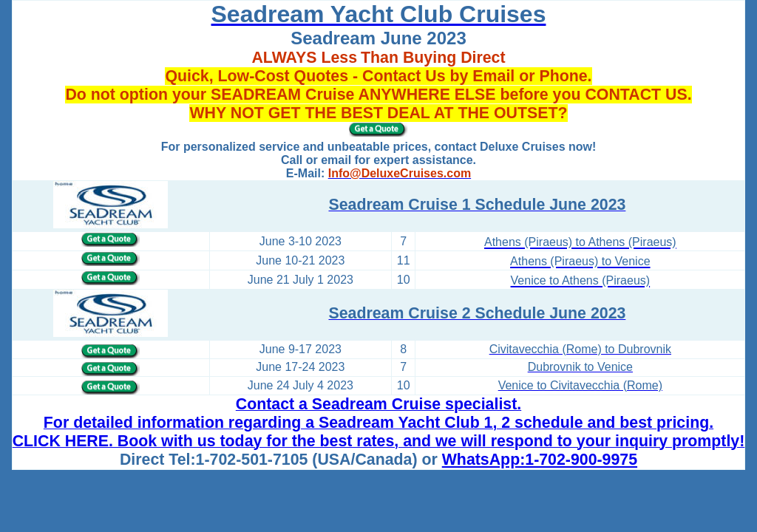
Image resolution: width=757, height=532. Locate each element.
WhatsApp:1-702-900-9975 (540, 460)
